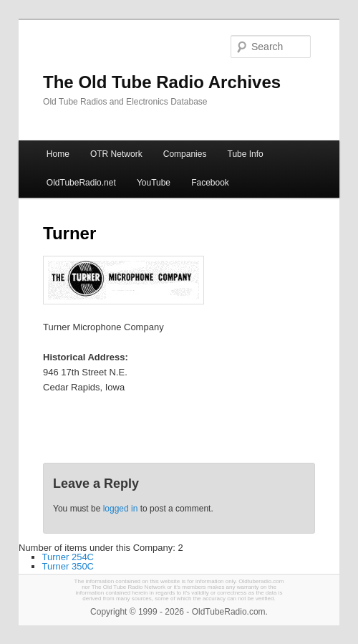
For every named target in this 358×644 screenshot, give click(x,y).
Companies (185, 154)
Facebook (210, 183)
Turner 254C (68, 557)
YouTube (154, 183)
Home (58, 154)
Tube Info (246, 154)
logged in (121, 509)
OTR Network (116, 154)
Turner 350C (68, 566)
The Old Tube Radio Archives (162, 82)
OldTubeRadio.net (81, 183)
